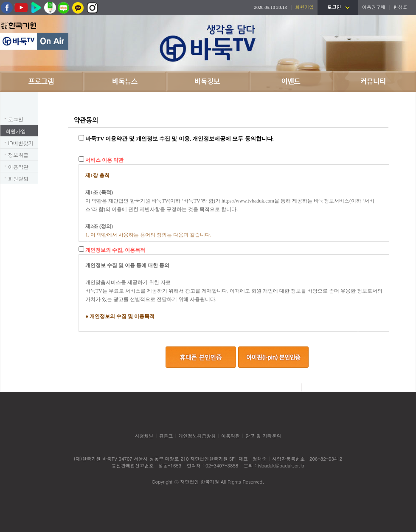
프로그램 (42, 82)
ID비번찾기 (21, 143)
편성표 (401, 7)
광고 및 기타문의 (263, 436)
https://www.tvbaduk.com (248, 201)
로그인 (16, 119)
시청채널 (144, 436)
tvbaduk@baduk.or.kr (281, 466)
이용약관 (18, 167)
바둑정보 (208, 82)
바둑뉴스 (125, 82)
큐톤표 (166, 436)
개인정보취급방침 (197, 436)
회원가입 (16, 131)
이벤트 (291, 82)
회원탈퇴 (18, 179)
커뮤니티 (374, 82)
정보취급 (18, 155)
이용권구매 (374, 7)
